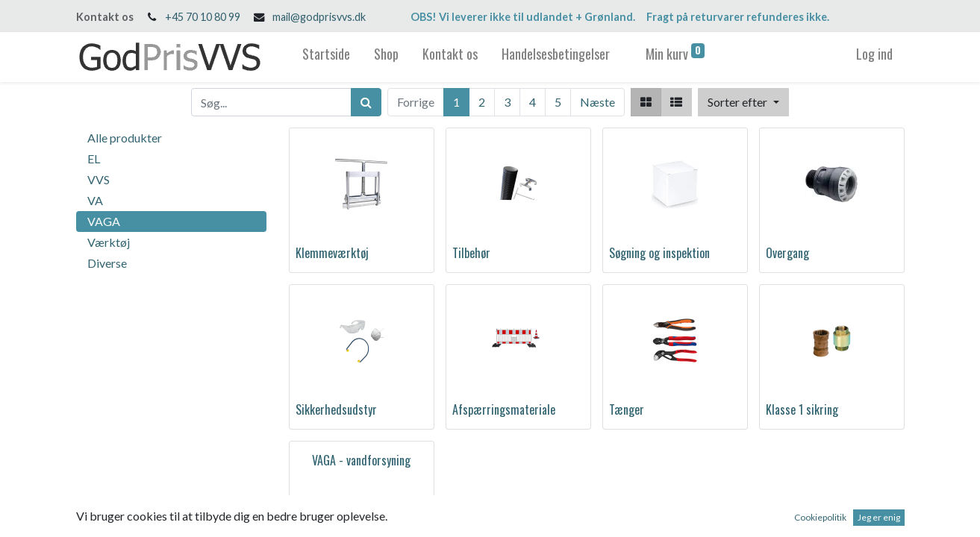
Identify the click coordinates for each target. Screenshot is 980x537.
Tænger (627, 409)
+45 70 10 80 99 (203, 17)
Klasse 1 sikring (802, 409)
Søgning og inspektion (659, 253)
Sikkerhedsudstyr (336, 409)
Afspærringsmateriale (504, 409)
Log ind (874, 54)
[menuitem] (326, 57)
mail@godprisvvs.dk (319, 17)
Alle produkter (125, 138)
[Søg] (366, 102)
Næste (597, 102)
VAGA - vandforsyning (361, 460)
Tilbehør (471, 253)
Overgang (787, 253)
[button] (743, 102)
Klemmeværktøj (332, 253)
